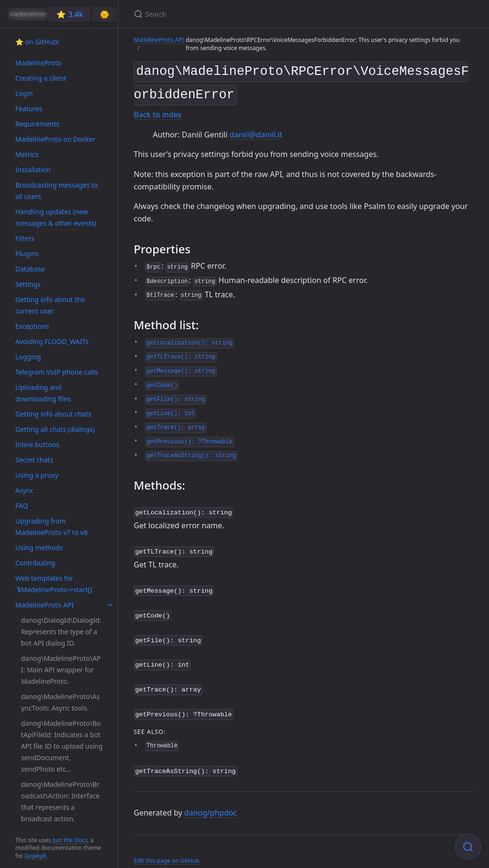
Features (29, 109)
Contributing (35, 563)
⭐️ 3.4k (70, 14)
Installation (33, 170)
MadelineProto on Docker (55, 139)
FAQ (22, 506)
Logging (28, 357)
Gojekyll (35, 856)
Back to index (158, 111)
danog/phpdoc (211, 801)
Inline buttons (37, 444)
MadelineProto (38, 63)
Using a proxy (37, 475)
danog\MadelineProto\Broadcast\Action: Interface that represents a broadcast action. (60, 801)
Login (24, 93)
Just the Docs (70, 840)
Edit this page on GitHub (166, 848)
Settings (28, 284)
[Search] (246, 14)
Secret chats (34, 460)
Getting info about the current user (50, 305)
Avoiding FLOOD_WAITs (52, 341)
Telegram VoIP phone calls (57, 372)
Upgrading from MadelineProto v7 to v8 (51, 527)
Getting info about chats (53, 414)
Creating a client (41, 78)
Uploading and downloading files (43, 393)
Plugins (27, 254)
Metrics (27, 154)
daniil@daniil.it (256, 131)
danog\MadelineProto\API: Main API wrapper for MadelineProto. (61, 670)
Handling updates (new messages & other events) (56, 217)
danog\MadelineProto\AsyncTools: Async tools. (60, 702)
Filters (25, 238)
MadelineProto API (45, 605)
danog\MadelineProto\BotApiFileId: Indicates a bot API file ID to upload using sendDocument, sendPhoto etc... (62, 746)
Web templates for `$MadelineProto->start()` (54, 584)
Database (30, 269)
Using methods (39, 548)
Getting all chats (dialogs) (55, 429)
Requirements (37, 124)
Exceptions (32, 326)
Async (24, 490)
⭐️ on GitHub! (37, 42)
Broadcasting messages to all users (57, 191)
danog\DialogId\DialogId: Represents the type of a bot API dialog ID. (61, 632)
